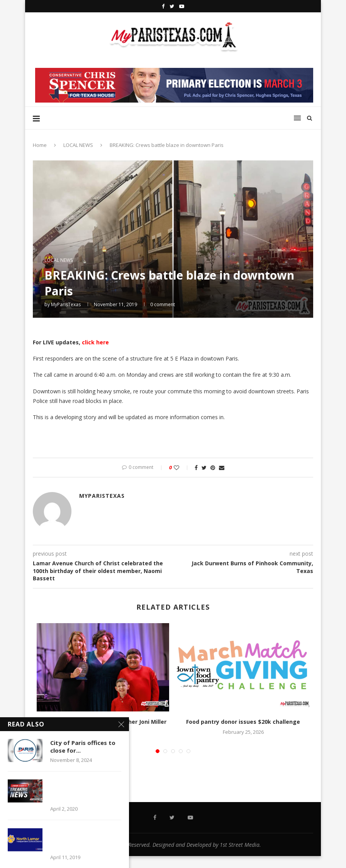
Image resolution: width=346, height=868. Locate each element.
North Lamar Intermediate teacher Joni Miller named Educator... (103, 726)
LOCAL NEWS (78, 145)
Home (40, 145)
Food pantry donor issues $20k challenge (243, 722)
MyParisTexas (66, 304)
